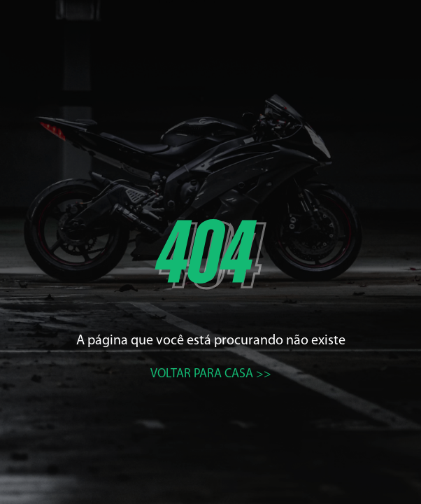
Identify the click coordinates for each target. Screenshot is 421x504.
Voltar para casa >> (211, 374)
